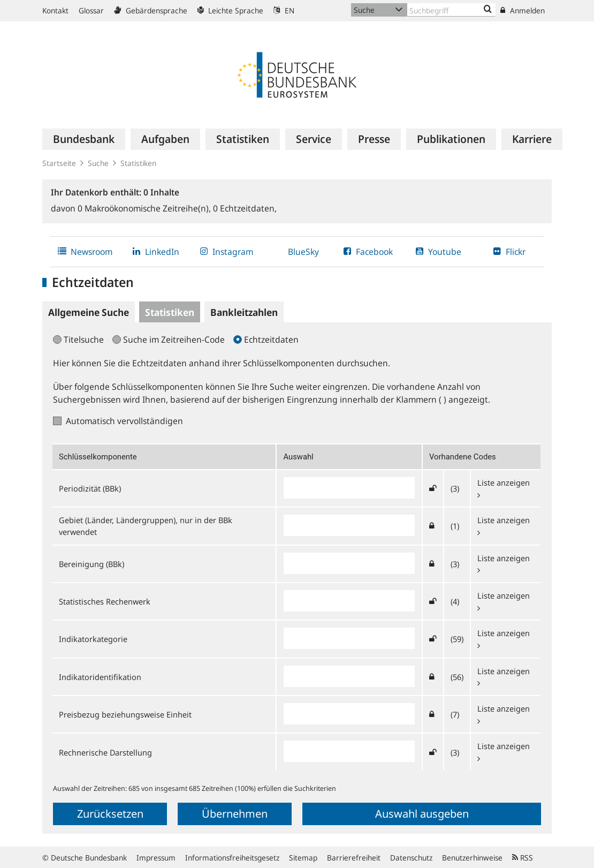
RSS (523, 858)
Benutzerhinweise (472, 858)
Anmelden (523, 10)
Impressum (156, 858)
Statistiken (138, 163)
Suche (98, 163)
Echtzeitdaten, (245, 208)
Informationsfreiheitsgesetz (232, 858)
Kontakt (55, 10)
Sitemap (303, 858)
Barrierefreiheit (354, 858)
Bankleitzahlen (244, 312)
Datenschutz (411, 858)
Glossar (91, 10)
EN (284, 10)
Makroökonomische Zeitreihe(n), (145, 208)
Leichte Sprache (230, 10)
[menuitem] (84, 139)
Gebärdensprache (151, 10)
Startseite (59, 163)
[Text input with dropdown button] (451, 10)
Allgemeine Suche (89, 312)
